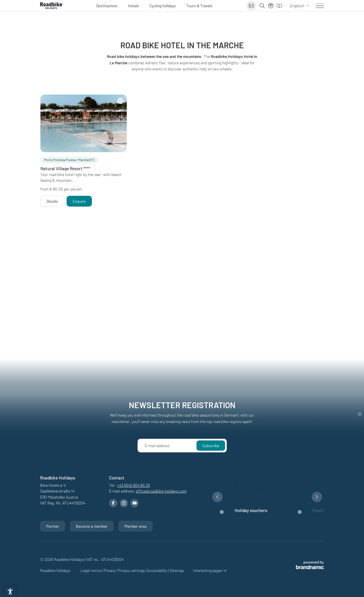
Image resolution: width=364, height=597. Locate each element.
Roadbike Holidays (56, 570)
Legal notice (91, 570)
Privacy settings (132, 570)
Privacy (110, 570)
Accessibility (158, 570)
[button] (69, 160)
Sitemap (177, 570)
